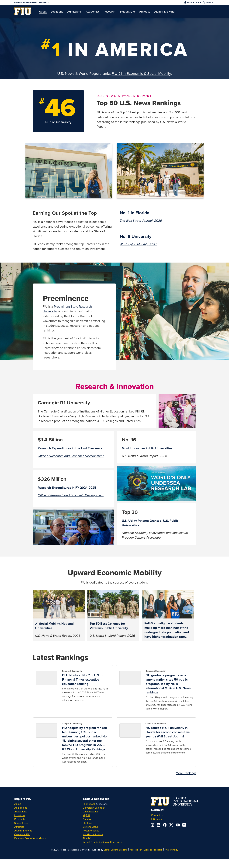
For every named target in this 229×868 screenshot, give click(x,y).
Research (19, 819)
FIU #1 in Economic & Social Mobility (141, 73)
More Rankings (186, 773)
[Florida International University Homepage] (82, 3)
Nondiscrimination (93, 834)
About (18, 804)
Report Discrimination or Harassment (103, 842)
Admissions (21, 808)
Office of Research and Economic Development (71, 456)
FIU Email (88, 823)
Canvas (87, 819)
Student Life (21, 823)
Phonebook (89, 804)
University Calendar (94, 808)
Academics (20, 811)
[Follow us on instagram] (153, 825)
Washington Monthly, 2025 (139, 244)
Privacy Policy (171, 850)
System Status (90, 827)
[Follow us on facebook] (165, 825)
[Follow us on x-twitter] (171, 825)
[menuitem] (23, 11)
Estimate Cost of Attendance (30, 838)
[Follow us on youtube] (178, 825)
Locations (20, 815)
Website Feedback (153, 850)
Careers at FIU (22, 834)
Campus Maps (90, 811)
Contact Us (157, 815)
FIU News (156, 819)
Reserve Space (91, 831)
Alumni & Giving (23, 831)
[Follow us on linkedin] (159, 825)
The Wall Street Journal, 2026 (141, 221)
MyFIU (86, 815)
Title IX (87, 838)
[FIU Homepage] (23, 11)
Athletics (19, 827)
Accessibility (136, 850)
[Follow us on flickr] (184, 825)
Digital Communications (116, 850)
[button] (192, 3)
